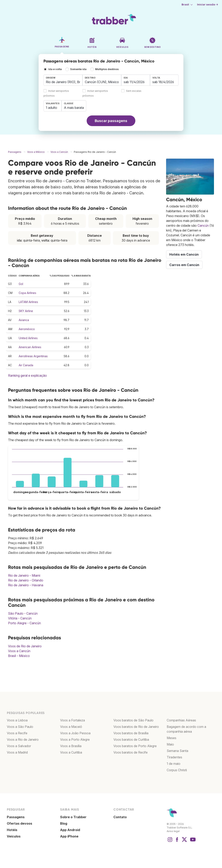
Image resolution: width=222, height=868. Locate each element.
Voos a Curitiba (71, 752)
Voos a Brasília (71, 746)
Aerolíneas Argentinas (33, 356)
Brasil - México (19, 656)
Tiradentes (174, 757)
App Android (70, 830)
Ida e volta (55, 69)
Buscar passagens (111, 121)
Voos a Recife (17, 733)
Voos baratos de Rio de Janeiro (136, 727)
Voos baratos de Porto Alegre (135, 746)
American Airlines (30, 347)
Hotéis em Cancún (184, 254)
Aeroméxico (27, 329)
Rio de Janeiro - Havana (26, 585)
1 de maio (174, 764)
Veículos (14, 836)
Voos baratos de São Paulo (133, 720)
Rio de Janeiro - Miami (24, 575)
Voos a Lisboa (17, 720)
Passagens (16, 817)
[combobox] (63, 80)
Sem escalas (134, 91)
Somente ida (78, 69)
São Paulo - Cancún (23, 613)
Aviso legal (173, 831)
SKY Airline (26, 311)
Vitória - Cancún (20, 618)
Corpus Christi (177, 770)
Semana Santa (177, 751)
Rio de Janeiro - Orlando (26, 580)
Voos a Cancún (19, 651)
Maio (170, 744)
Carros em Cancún (184, 265)
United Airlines (28, 338)
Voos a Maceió (71, 727)
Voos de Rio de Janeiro (25, 646)
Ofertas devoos (20, 823)
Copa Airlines (27, 293)
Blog (64, 823)
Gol (21, 284)
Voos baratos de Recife (131, 752)
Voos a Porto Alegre (75, 739)
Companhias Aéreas (181, 720)
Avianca (24, 320)
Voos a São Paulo (20, 727)
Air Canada (26, 365)
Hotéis (12, 830)
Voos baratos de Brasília (131, 733)
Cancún (203, 225)
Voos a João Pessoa (75, 733)
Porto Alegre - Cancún (24, 623)
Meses (172, 738)
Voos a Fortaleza (72, 720)
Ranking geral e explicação (27, 375)
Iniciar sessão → (208, 5)
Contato (120, 817)
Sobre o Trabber (73, 817)
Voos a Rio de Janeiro (23, 739)
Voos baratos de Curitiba (131, 739)
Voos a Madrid (17, 752)
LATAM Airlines (28, 302)
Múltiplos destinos (107, 69)
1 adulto (51, 108)
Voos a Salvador (19, 746)
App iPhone (69, 836)
